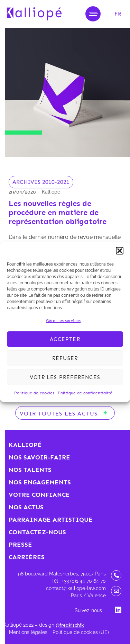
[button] (120, 251)
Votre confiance (39, 495)
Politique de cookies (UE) (81, 632)
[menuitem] (118, 14)
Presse (20, 545)
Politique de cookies (34, 393)
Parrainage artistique (51, 520)
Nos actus (26, 507)
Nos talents (30, 470)
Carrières (27, 557)
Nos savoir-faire (39, 457)
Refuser (65, 358)
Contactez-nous (37, 532)
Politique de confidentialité (85, 393)
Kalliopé (25, 445)
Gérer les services (63, 321)
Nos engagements (40, 482)
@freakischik (70, 625)
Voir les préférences (65, 377)
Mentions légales (28, 632)
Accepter (65, 339)
